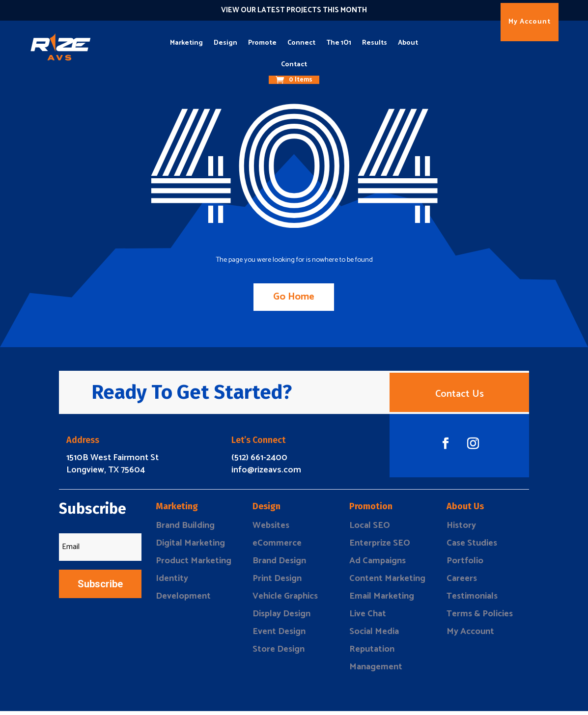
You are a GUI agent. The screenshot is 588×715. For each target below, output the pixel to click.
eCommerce (277, 547)
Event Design (279, 635)
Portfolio (465, 565)
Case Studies (472, 547)
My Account (530, 22)
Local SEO (370, 529)
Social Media (374, 635)
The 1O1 (339, 43)
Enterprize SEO (380, 547)
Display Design (281, 618)
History (461, 529)
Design (225, 43)
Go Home (294, 297)
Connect (301, 43)
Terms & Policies (480, 618)
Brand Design (279, 565)
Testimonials (472, 600)
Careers (462, 582)
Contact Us (460, 396)
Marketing (186, 43)
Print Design (277, 582)
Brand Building (185, 529)
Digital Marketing (190, 547)
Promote (262, 43)
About (408, 43)
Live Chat (368, 618)
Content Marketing (387, 582)
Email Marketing (382, 600)
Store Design (279, 653)
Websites (271, 529)
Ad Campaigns (378, 565)
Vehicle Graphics (285, 600)
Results (375, 43)
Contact (294, 65)
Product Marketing (194, 565)
